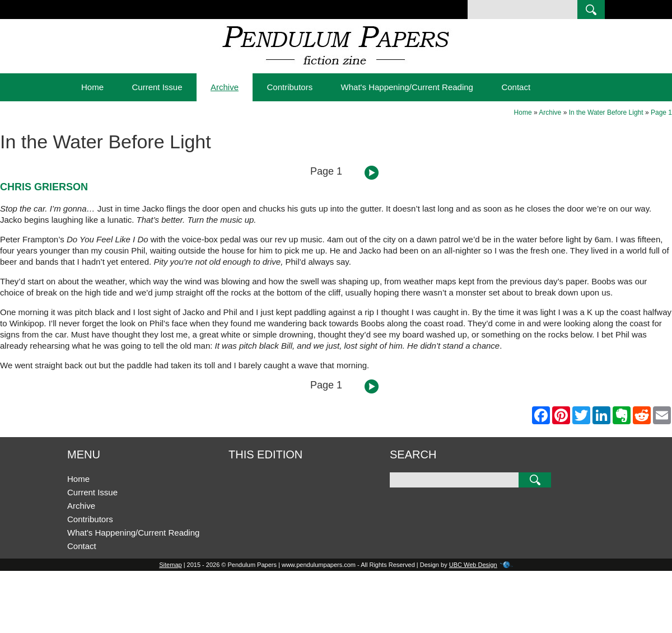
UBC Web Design (473, 565)
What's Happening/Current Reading (407, 87)
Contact (516, 87)
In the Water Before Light (606, 112)
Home (92, 87)
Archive (225, 87)
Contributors (290, 87)
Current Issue (157, 87)
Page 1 (661, 112)
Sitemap (170, 565)
